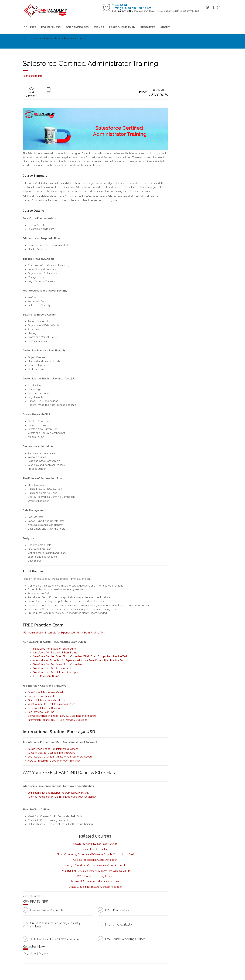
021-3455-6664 (125, 11)
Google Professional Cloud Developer (95, 860)
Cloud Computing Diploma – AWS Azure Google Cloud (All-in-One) (95, 854)
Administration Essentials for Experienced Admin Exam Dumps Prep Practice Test (79, 660)
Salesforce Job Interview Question (47, 692)
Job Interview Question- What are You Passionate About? (60, 757)
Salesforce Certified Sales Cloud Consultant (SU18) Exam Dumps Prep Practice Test (80, 656)
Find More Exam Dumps (47, 676)
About (165, 27)
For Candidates (77, 27)
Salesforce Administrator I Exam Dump (55, 649)
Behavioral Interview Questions (45, 708)
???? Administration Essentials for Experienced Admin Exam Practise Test (64, 633)
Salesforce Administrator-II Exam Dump (55, 653)
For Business (51, 27)
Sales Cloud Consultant (95, 849)
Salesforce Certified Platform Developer (56, 672)
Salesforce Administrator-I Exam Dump (95, 844)
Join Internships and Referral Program (59, 793)
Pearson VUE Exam (122, 27)
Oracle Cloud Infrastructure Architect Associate (95, 887)
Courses (30, 27)
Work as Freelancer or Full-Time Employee (62, 797)
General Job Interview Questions (46, 700)
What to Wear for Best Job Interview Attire (52, 704)
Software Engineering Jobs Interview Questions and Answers (62, 716)
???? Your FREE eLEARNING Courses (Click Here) (70, 772)
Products (148, 27)
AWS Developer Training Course (95, 876)
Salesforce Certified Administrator (52, 668)
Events (99, 27)
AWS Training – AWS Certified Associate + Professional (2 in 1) (95, 871)
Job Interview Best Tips (41, 712)
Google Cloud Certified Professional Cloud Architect (95, 865)
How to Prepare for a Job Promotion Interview (54, 761)
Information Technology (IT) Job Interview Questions (57, 720)
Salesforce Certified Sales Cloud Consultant (58, 664)
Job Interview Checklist (41, 696)
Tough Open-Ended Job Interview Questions (53, 749)
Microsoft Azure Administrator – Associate (95, 881)
